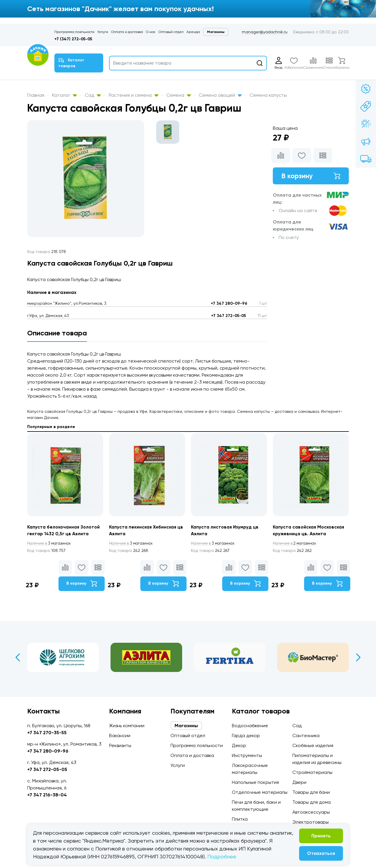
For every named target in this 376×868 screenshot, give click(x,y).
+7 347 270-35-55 (47, 733)
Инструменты (247, 755)
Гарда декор (246, 736)
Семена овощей (220, 95)
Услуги (103, 32)
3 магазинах (50, 543)
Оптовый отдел (171, 32)
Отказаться (321, 853)
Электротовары (311, 822)
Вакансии (120, 736)
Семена (179, 95)
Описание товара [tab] (57, 333)
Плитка (240, 819)
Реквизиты (120, 745)
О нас (151, 32)
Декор (239, 745)
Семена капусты (268, 95)
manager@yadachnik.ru (265, 32)
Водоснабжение (250, 726)
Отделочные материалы (260, 792)
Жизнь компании (127, 726)
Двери (299, 782)
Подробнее (222, 856)
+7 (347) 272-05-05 (73, 39)
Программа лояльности (74, 32)
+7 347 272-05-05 (228, 316)
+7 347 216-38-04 (47, 795)
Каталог (64, 95)
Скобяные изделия (313, 745)
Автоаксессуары (311, 812)
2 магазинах (296, 543)
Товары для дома (312, 802)
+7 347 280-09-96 (229, 303)
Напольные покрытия (255, 782)
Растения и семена (134, 95)
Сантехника (306, 736)
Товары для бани (311, 792)
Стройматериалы (312, 772)
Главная (36, 95)
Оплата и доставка (127, 32)
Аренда (193, 32)
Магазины (216, 32)
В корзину (311, 176)
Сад (93, 95)
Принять (321, 836)
